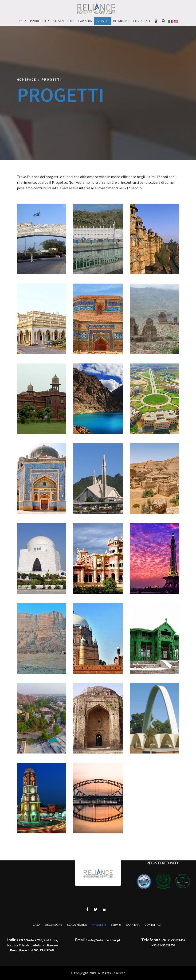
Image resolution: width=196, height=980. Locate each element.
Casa (23, 21)
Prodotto (38, 21)
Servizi (59, 21)
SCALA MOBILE (77, 925)
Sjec (71, 21)
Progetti (103, 21)
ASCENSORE (54, 925)
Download (121, 21)
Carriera (85, 21)
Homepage (27, 79)
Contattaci (142, 21)
